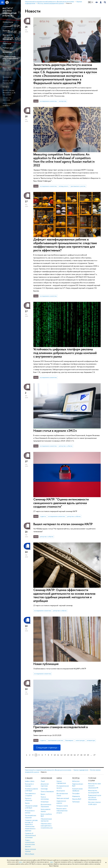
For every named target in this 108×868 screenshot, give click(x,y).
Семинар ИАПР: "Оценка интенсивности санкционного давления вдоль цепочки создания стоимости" (61, 503)
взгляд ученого (64, 186)
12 (61, 755)
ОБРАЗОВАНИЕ (46, 778)
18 (81, 755)
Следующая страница (47, 748)
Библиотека (76, 781)
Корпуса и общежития (29, 799)
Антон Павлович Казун (9, 82)
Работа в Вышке (30, 854)
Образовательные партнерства (46, 820)
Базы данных (7, 39)
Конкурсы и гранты (62, 806)
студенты (43, 516)
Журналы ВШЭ (77, 799)
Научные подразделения (81, 770)
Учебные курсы (8, 48)
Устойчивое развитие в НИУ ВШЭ (31, 790)
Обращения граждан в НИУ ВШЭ (31, 807)
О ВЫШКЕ (29, 778)
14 (68, 755)
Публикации (76, 802)
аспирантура (91, 740)
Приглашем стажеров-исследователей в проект (61, 729)
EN (92, 2)
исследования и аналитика (48, 101)
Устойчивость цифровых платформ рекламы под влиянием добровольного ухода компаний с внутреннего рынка (65, 353)
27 (94, 755)
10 (55, 755)
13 (65, 755)
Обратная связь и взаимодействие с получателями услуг (47, 826)
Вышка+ (43, 794)
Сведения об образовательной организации (30, 835)
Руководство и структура (29, 785)
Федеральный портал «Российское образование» (95, 797)
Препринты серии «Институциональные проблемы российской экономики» (10, 60)
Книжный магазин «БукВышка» (77, 790)
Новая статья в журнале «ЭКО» (55, 431)
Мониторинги (61, 791)
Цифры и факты (30, 781)
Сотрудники (7, 26)
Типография (76, 793)
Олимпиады (44, 789)
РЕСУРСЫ (76, 778)
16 (75, 755)
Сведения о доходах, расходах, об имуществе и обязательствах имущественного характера (31, 825)
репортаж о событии (66, 446)
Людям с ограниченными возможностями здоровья (30, 843)
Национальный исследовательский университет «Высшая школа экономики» (48, 770)
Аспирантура (7, 52)
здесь (21, 862)
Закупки (27, 803)
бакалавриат (69, 740)
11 (58, 755)
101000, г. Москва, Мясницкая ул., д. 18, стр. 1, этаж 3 (9, 92)
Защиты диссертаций (63, 798)
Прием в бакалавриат (47, 791)
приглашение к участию (78, 186)
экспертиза (63, 101)
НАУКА (59, 778)
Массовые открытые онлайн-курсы (94, 803)
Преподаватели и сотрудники (30, 794)
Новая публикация (46, 664)
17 (78, 755)
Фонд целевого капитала (30, 812)
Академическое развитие (61, 802)
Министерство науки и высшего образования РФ (94, 786)
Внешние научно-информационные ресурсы (62, 811)
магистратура (80, 740)
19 (85, 755)
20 (88, 755)
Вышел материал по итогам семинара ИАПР (63, 524)
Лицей (43, 781)
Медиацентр (76, 796)
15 (71, 755)
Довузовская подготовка (45, 785)
